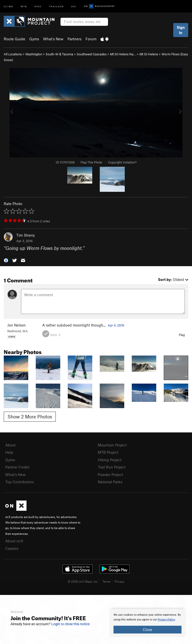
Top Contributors (19, 482)
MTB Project (108, 452)
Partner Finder (17, 467)
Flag (182, 335)
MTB (24, 6)
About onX (14, 541)
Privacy (119, 581)
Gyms (34, 39)
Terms (106, 581)
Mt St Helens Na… (123, 54)
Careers (12, 548)
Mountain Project (112, 445)
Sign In (181, 30)
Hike (38, 6)
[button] (6, 260)
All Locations (13, 54)
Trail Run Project (112, 467)
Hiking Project (110, 460)
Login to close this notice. (71, 624)
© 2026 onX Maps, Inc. (83, 581)
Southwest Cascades (92, 54)
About (10, 445)
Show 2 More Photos (30, 417)
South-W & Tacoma (59, 54)
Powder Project (110, 474)
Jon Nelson (16, 325)
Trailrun (56, 6)
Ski (74, 6)
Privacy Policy (166, 620)
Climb (8, 6)
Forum (91, 39)
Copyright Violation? (122, 162)
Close (147, 629)
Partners (74, 39)
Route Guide (14, 39)
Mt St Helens (149, 54)
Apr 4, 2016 (116, 325)
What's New (53, 39)
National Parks (110, 482)
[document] (147, 623)
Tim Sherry (25, 235)
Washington (34, 54)
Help (9, 452)
